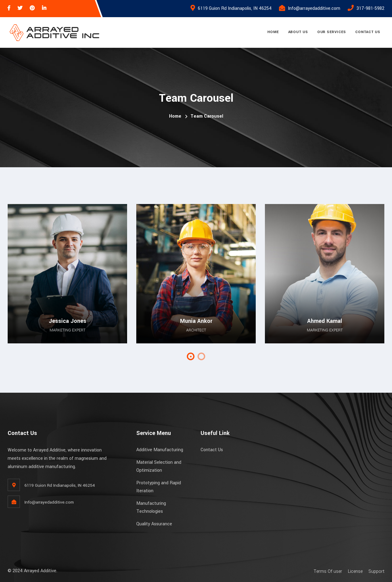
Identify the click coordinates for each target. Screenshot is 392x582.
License (355, 571)
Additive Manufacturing (160, 450)
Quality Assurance (154, 524)
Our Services (332, 32)
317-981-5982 (370, 8)
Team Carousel (207, 116)
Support (376, 571)
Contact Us (368, 32)
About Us (298, 32)
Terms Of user (328, 571)
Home (273, 32)
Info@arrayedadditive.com (314, 8)
